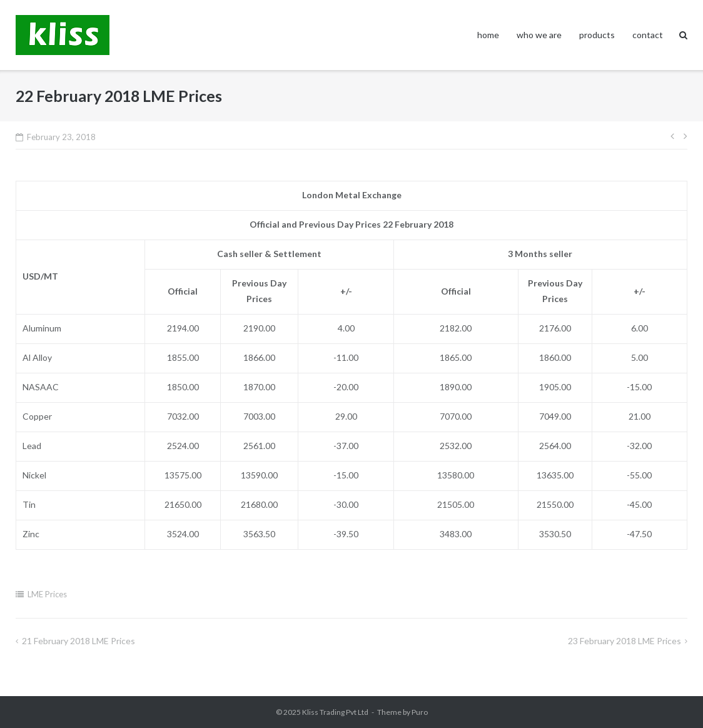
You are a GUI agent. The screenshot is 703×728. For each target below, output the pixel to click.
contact (648, 35)
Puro (420, 712)
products (597, 35)
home (488, 35)
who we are (539, 35)
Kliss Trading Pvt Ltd (335, 712)
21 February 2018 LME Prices (78, 641)
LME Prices (47, 594)
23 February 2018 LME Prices (625, 641)
